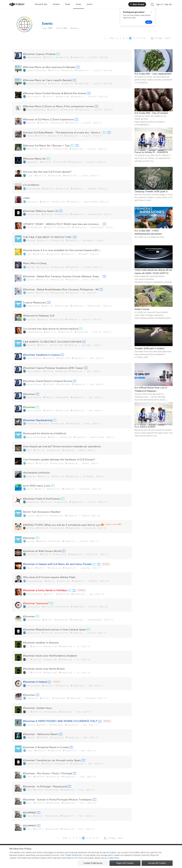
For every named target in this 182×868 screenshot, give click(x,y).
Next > (168, 38)
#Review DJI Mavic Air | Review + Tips (46, 146)
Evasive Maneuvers (35, 302)
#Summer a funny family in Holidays (45, 590)
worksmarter (32, 202)
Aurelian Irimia (33, 214)
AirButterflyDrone (34, 227)
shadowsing (32, 424)
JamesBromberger (34, 581)
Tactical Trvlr (32, 554)
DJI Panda (30, 528)
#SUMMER (30, 813)
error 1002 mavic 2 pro (37, 486)
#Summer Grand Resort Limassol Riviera (48, 381)
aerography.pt (33, 502)
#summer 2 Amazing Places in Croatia (46, 747)
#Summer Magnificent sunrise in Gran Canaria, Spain (54, 629)
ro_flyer (30, 176)
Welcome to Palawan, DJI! (39, 316)
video (26, 198)
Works (68, 4)
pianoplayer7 (32, 162)
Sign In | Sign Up (164, 4)
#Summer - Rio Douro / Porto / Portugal (47, 773)
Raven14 (30, 463)
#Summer (29, 394)
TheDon (30, 136)
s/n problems (31, 185)
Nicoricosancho (33, 607)
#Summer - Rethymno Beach (41, 734)
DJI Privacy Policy (49, 850)
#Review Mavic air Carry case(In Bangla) (47, 80)
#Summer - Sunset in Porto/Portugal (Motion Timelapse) (58, 799)
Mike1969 (31, 267)
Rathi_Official (32, 149)
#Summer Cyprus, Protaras (39, 54)
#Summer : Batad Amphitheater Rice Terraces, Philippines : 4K (61, 289)
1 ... (106, 38)
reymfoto (30, 280)
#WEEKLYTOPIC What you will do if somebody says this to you (62, 525)
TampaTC (31, 516)
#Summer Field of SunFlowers (42, 499)
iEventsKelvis (32, 698)
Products (56, 4)
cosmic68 (30, 725)
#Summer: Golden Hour (37, 708)
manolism (31, 737)
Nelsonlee (31, 123)
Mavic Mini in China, (35, 263)
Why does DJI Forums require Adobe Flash (49, 577)
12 (137, 38)
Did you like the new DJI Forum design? (47, 172)
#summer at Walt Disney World (42, 551)
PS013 (29, 450)
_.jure (29, 254)
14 (144, 38)
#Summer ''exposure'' (36, 603)
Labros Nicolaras (34, 57)
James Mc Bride (33, 189)
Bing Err (30, 568)
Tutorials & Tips (41, 4)
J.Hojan (29, 750)
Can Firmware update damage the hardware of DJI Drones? (59, 459)
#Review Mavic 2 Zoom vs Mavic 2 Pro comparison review (58, 106)
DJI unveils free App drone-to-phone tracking (51, 329)
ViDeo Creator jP (34, 97)
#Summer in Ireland (35, 682)
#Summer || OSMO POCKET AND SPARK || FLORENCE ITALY (60, 721)
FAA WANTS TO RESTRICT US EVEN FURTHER (52, 342)
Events (78, 4)
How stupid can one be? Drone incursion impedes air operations (62, 446)
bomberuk (31, 240)
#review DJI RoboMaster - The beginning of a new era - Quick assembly (62, 132)
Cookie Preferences (66, 850)
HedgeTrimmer (33, 306)
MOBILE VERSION (115, 850)
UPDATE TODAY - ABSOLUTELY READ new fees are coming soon (62, 224)
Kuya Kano (31, 319)
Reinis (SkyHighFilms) (36, 110)
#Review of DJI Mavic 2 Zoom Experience (48, 119)
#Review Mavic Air (34, 159)
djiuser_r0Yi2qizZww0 (36, 437)
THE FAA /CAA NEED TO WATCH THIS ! (48, 237)
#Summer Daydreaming (37, 420)
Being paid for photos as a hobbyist (45, 433)
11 (134, 38)
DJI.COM (129, 850)
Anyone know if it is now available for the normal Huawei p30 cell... (62, 250)
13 (141, 38)
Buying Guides (151, 850)
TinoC (29, 777)
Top (171, 850)
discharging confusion (36, 472)
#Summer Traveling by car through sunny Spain (52, 760)
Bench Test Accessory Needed (42, 512)
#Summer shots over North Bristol (44, 669)
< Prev (111, 38)
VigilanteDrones (33, 620)
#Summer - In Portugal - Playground (45, 786)
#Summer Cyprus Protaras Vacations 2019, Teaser (53, 368)
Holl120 (30, 489)
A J (27, 646)
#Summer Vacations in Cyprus (41, 355)
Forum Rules (81, 850)
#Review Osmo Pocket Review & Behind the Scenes (55, 93)
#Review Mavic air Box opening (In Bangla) (49, 67)
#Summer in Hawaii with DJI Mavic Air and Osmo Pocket (57, 564)
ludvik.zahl (31, 476)
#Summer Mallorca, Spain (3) (41, 211)
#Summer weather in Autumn (41, 643)
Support (163, 850)
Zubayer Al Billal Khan (36, 70)
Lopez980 (31, 541)
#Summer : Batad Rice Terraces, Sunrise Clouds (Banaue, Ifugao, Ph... (62, 276)
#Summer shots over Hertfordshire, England (50, 656)
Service (90, 4)
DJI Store (139, 850)
